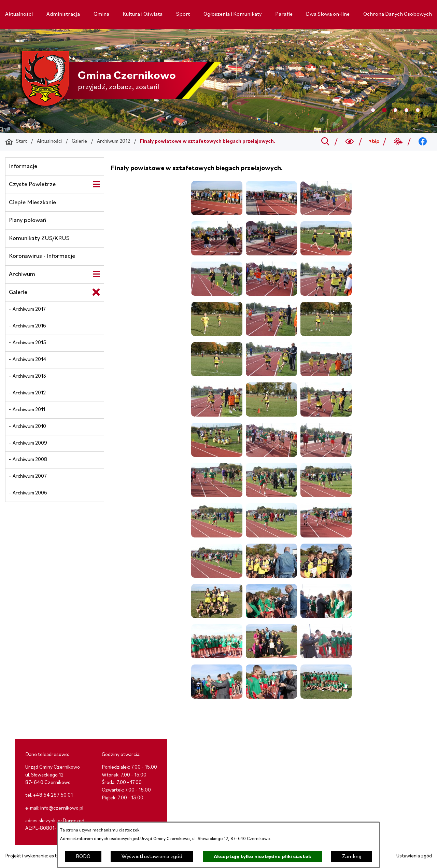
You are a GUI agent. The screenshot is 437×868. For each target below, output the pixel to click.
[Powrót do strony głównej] (16, 142)
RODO (83, 857)
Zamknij (352, 857)
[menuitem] (19, 14)
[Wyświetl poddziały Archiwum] (96, 274)
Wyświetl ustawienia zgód (152, 857)
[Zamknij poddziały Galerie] (96, 292)
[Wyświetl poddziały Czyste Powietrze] (96, 184)
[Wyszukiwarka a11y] (350, 142)
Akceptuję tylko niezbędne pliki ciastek (262, 857)
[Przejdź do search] (325, 142)
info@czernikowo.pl (62, 808)
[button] (217, 214)
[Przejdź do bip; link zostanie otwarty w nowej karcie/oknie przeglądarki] (374, 142)
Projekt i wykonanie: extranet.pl (39, 856)
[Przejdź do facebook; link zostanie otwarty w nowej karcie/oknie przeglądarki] (423, 142)
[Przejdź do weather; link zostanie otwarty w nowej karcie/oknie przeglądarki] (398, 142)
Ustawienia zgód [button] (414, 856)
